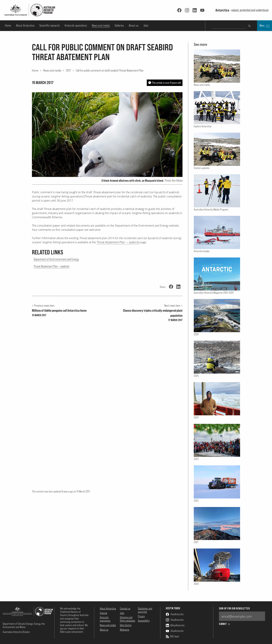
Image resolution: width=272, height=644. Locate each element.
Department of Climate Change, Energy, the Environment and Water (24, 625)
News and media (101, 25)
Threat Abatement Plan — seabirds (118, 242)
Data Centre (126, 625)
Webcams (125, 630)
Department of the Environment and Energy (56, 259)
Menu (265, 26)
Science (103, 613)
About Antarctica (25, 25)
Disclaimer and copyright (145, 610)
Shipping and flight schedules (127, 619)
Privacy (141, 616)
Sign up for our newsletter (234, 608)
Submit (225, 624)
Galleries (119, 25)
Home (8, 25)
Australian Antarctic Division (16, 632)
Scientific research (50, 25)
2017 (68, 70)
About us (134, 25)
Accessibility (144, 621)
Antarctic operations (76, 25)
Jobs (146, 25)
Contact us (125, 608)
